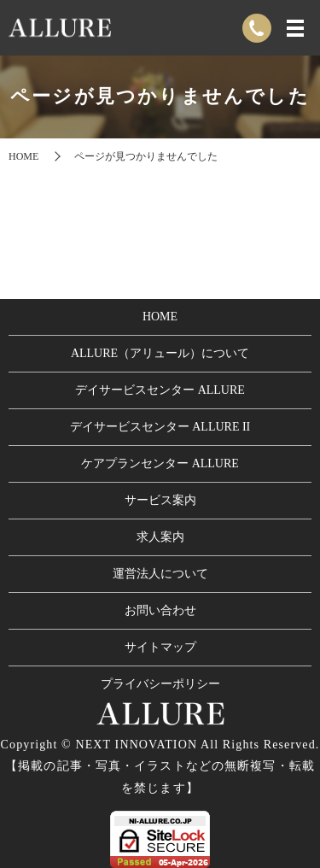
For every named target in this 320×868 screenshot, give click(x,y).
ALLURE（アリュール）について (160, 353)
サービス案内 (160, 500)
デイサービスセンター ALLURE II (160, 427)
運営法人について (160, 574)
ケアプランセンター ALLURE (160, 463)
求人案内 (160, 537)
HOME (23, 156)
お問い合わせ (160, 610)
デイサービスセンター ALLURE (160, 390)
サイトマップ (160, 647)
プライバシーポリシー (160, 684)
